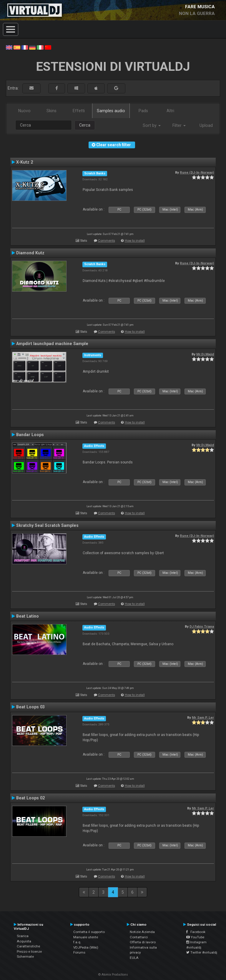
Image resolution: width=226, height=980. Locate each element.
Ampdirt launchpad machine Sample (52, 344)
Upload (206, 125)
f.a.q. (77, 942)
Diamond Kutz (30, 253)
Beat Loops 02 (30, 798)
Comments (107, 241)
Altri (170, 111)
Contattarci (139, 937)
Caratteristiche (28, 946)
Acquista (24, 941)
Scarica (23, 936)
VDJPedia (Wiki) (86, 947)
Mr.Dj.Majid (205, 354)
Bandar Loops (30, 435)
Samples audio (111, 111)
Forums (79, 952)
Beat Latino (28, 616)
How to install (135, 241)
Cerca (85, 125)
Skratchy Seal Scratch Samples (47, 525)
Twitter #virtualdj (202, 952)
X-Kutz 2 (25, 162)
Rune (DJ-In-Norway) (197, 172)
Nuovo (24, 111)
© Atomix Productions (113, 975)
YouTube (195, 937)
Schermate (25, 957)
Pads (143, 111)
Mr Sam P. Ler (203, 717)
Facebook (196, 932)
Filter (179, 125)
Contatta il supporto (89, 932)
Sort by (152, 125)
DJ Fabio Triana (202, 626)
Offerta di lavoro (143, 942)
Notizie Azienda (142, 932)
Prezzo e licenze (29, 952)
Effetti (79, 111)
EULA (134, 958)
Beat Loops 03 (30, 707)
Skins (51, 111)
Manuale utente (86, 937)
